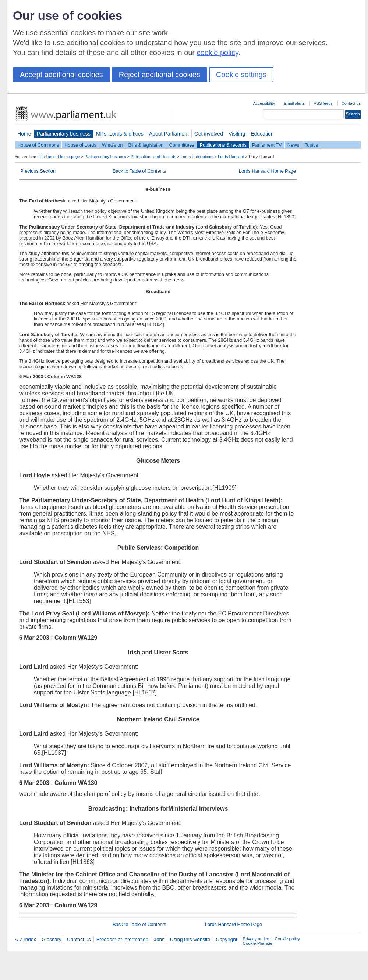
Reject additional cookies (160, 75)
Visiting (237, 134)
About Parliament (169, 134)
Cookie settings (241, 75)
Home (24, 134)
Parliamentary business (64, 134)
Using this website (190, 939)
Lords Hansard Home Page (267, 171)
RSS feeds (323, 103)
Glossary (52, 939)
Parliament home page (60, 157)
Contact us (351, 103)
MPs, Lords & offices (120, 134)
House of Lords (80, 145)
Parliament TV (267, 145)
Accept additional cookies (61, 75)
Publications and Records (153, 157)
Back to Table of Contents (139, 171)
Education (262, 134)
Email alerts (294, 103)
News (293, 145)
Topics (311, 145)
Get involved (209, 134)
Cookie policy (287, 939)
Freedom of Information (122, 939)
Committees (181, 145)
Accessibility (264, 103)
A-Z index (25, 939)
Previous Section (38, 171)
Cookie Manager (259, 943)
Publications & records (223, 145)
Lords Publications (197, 157)
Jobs (159, 939)
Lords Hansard (231, 157)
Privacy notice (256, 939)
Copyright (226, 939)
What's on (112, 145)
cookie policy (218, 53)
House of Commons (38, 145)
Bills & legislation (146, 145)
